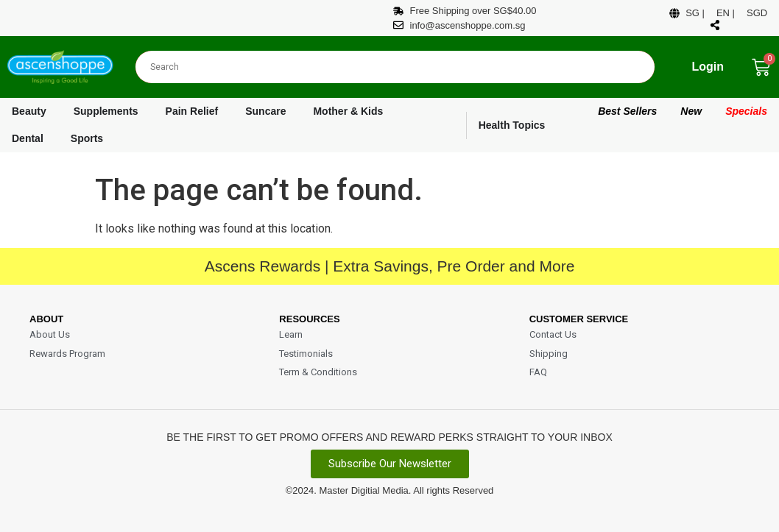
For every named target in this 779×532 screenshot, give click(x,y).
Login (708, 67)
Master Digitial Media (363, 490)
